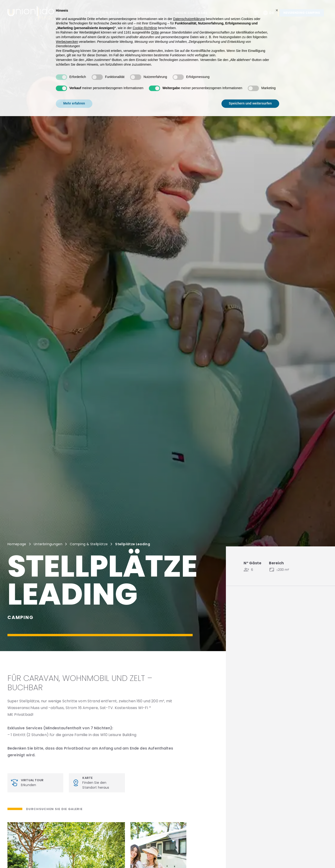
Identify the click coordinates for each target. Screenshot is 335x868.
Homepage (17, 544)
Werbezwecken (67, 34)
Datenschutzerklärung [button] (189, 11)
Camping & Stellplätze (89, 544)
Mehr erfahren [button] (74, 96)
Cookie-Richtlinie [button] (145, 20)
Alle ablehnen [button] (219, 96)
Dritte (155, 25)
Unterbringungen (48, 544)
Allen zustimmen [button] (259, 96)
